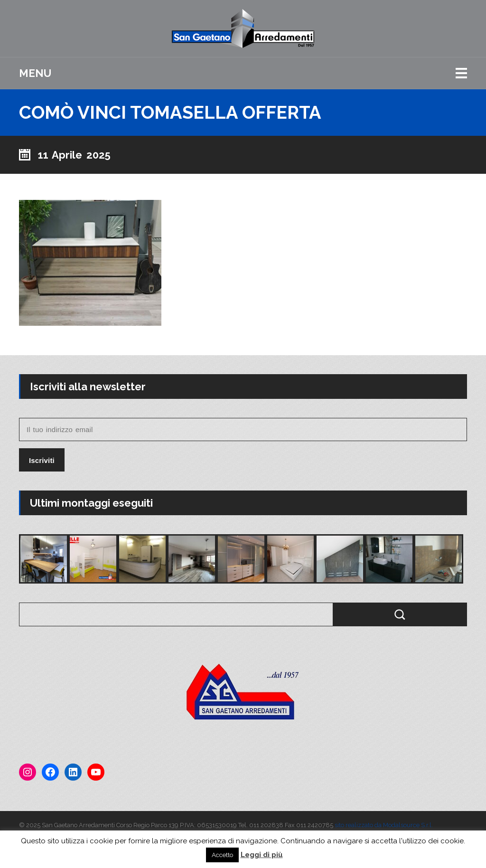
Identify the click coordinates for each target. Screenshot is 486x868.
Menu (35, 73)
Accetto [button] (222, 855)
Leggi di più (262, 855)
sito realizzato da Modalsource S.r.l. (384, 825)
